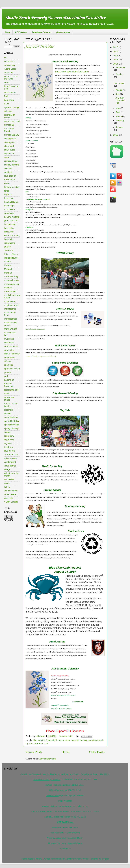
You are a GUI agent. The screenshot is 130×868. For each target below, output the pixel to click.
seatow (8, 414)
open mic (8, 365)
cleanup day (10, 139)
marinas (8, 288)
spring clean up (11, 429)
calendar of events (9, 116)
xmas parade (10, 494)
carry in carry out (12, 121)
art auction (9, 73)
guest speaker (11, 221)
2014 (116, 64)
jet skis (7, 247)
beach (7, 83)
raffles (7, 394)
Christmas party (12, 135)
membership (10, 309)
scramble (8, 410)
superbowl (9, 440)
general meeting (12, 217)
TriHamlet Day (41, 744)
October (119, 74)
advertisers (9, 61)
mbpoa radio (64, 740)
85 (5, 58)
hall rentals (9, 228)
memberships (11, 319)
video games (10, 466)
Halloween (9, 232)
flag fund (8, 195)
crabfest (8, 172)
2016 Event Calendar (42, 32)
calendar (8, 111)
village (7, 469)
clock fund (9, 146)
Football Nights (11, 202)
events (7, 183)
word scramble (11, 491)
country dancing (12, 165)
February (120, 121)
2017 (116, 51)
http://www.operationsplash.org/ (72, 72)
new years (9, 343)
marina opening (11, 284)
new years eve (11, 346)
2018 (116, 47)
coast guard (10, 150)
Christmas (9, 125)
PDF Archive (21, 32)
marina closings (12, 280)
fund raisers (10, 209)
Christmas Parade (9, 130)
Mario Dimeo (10, 291)
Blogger (105, 859)
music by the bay (79, 740)
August (119, 90)
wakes (7, 483)
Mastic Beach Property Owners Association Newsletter (56, 18)
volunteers (9, 479)
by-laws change (12, 107)
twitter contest (11, 458)
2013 (116, 135)
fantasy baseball (12, 187)
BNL (6, 96)
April (118, 112)
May (118, 108)
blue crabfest (39, 740)
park (6, 376)
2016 (116, 56)
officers (8, 361)
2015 (116, 60)
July (118, 94)
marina (7, 262)
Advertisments (63, 32)
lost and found (11, 258)
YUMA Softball (11, 502)
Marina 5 (8, 273)
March (119, 116)
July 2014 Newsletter (40, 47)
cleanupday (10, 142)
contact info (10, 154)
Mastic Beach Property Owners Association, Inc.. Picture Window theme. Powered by (61, 859)
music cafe (9, 339)
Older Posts (97, 752)
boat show (9, 100)
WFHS (7, 487)
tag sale (29, 744)
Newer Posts (34, 752)
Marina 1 (8, 265)
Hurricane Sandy (12, 236)
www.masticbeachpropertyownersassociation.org (41, 356)
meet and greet (11, 305)
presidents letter (12, 390)
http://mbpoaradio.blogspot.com (35, 329)
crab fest (8, 168)
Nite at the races (12, 354)
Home (7, 32)
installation (9, 239)
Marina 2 (8, 269)
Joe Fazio (9, 250)
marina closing (11, 276)
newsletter (9, 350)
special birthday (12, 421)
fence (7, 191)
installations (10, 243)
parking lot (9, 380)
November (121, 67)
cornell (7, 157)
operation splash (96, 740)
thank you (9, 447)
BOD (6, 104)
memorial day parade (11, 324)
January (119, 127)
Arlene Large (10, 69)
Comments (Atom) (47, 759)
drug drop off (10, 176)
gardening (9, 213)
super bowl (9, 436)
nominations (10, 358)
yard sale (8, 498)
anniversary (10, 65)
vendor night (10, 462)
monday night (11, 329)
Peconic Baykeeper (9, 385)
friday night (52, 740)
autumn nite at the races (11, 78)
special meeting (12, 425)
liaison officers (11, 254)
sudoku (8, 432)
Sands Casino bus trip (11, 405)
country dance (11, 161)
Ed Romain (9, 180)
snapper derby (11, 417)
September (119, 83)
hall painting (10, 224)
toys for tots (10, 451)
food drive (9, 198)
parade (7, 372)
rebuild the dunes (9, 399)
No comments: (66, 736)
